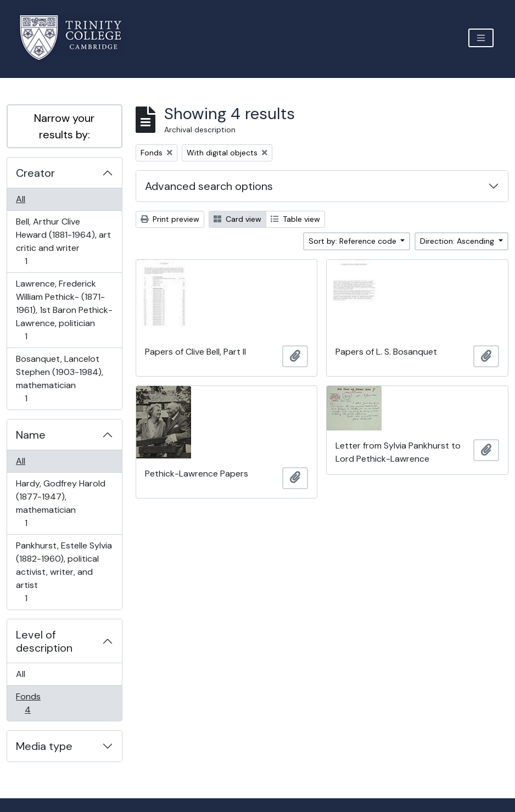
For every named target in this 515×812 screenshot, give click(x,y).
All (21, 199)
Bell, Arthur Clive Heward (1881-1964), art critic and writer (63, 241)
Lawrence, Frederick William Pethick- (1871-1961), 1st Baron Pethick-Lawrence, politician (64, 310)
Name (31, 435)
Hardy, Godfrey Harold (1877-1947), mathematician (60, 503)
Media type (44, 746)
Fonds (35, 703)
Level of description (44, 641)
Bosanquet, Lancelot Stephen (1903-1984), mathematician (59, 379)
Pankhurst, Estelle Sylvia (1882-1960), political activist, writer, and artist (64, 572)
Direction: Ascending (458, 241)
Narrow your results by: (64, 126)
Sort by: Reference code (354, 241)
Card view (237, 219)
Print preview (170, 219)
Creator (35, 173)
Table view (295, 219)
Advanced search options (209, 186)
